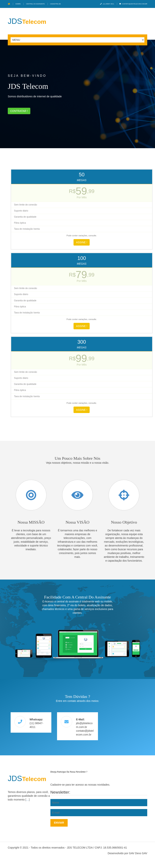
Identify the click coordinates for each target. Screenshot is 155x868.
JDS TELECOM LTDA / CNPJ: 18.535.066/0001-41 (97, 848)
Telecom (27, 22)
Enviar (59, 823)
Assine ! (82, 242)
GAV (145, 853)
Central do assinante (35, 4)
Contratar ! (19, 111)
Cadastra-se (55, 4)
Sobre (18, 4)
